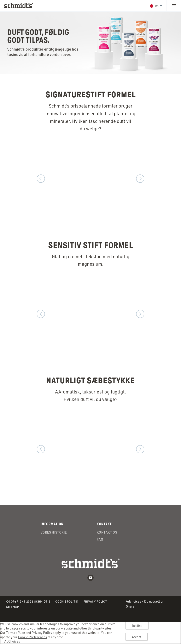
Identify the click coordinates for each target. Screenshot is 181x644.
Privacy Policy (95, 602)
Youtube (90, 578)
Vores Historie (54, 532)
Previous (41, 179)
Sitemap (13, 607)
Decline (137, 626)
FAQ (100, 539)
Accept (137, 637)
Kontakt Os (107, 532)
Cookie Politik (67, 602)
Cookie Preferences (33, 637)
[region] (90, 633)
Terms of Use (16, 632)
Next (140, 179)
